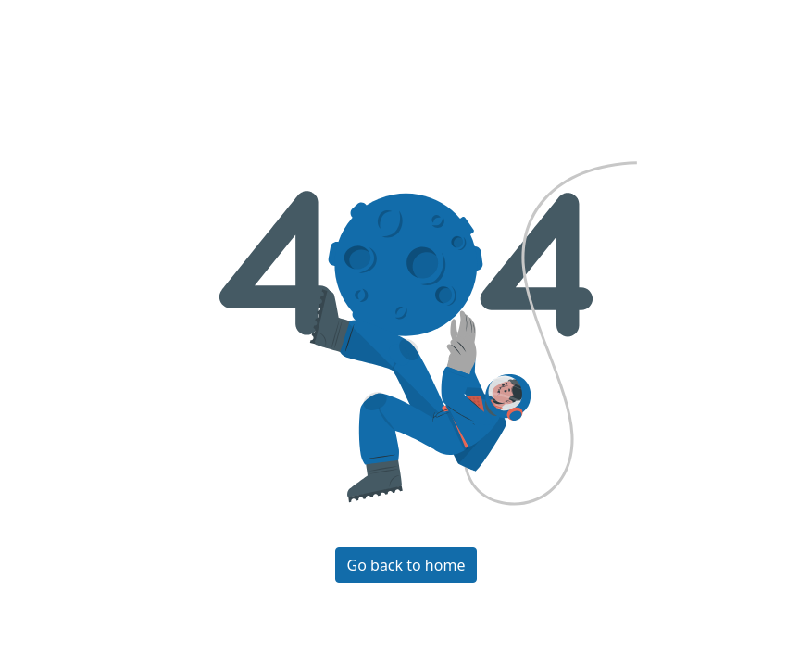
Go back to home (406, 565)
